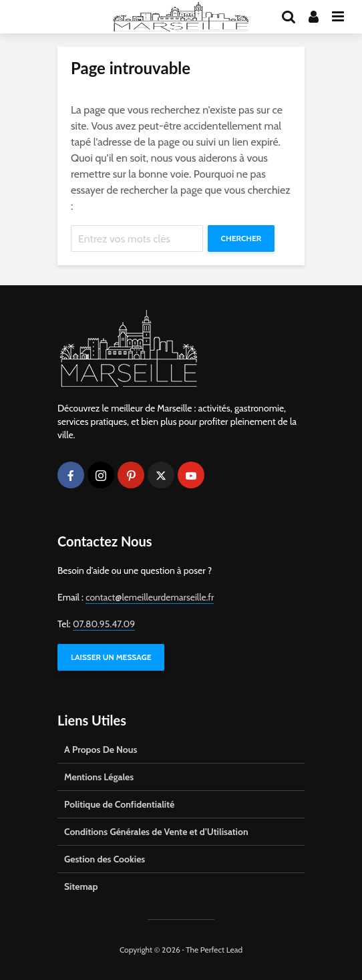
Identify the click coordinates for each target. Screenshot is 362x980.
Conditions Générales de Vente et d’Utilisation (156, 832)
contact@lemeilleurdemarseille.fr (150, 597)
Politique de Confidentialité (119, 804)
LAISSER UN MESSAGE (111, 657)
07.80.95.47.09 (104, 624)
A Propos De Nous (101, 750)
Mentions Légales (99, 777)
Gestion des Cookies (105, 859)
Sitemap (81, 886)
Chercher (241, 238)
